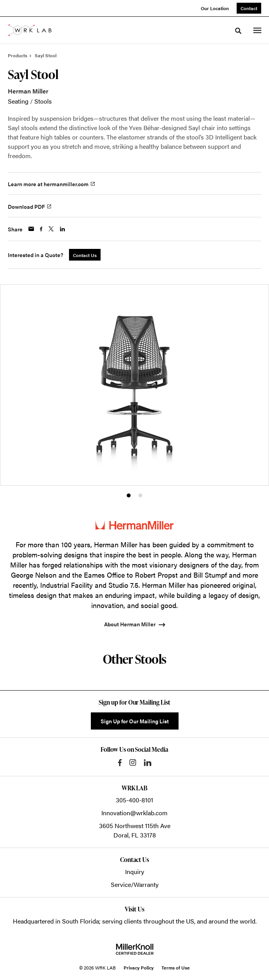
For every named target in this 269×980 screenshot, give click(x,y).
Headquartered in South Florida (56, 921)
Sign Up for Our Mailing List (135, 721)
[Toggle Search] (238, 31)
